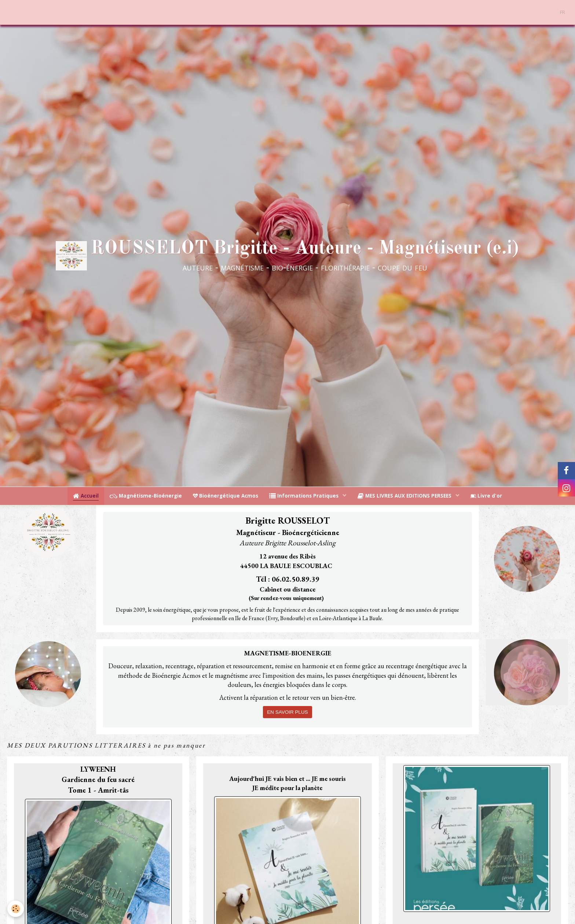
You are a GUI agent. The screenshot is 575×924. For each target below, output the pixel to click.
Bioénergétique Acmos (226, 496)
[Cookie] (16, 909)
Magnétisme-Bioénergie (146, 496)
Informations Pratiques (305, 496)
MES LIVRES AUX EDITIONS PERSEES (405, 496)
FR (563, 12)
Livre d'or (486, 496)
